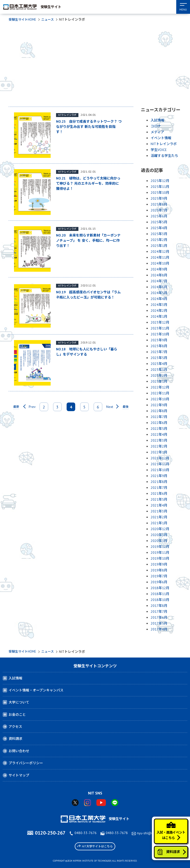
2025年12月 (160, 181)
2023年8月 (159, 346)
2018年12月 (160, 588)
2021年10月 (160, 470)
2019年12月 (160, 547)
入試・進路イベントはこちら (169, 827)
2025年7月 (159, 210)
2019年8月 (159, 570)
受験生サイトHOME (23, 19)
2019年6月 (159, 582)
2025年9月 (159, 198)
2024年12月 (160, 252)
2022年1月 (159, 452)
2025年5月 (159, 222)
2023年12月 (160, 322)
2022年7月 (159, 417)
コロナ (156, 126)
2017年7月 (159, 612)
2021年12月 (160, 458)
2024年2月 (159, 311)
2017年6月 (159, 617)
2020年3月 (159, 535)
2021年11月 (160, 464)
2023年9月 (159, 340)
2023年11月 (160, 328)
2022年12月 (160, 387)
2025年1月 (159, 246)
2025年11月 (160, 187)
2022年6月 (159, 423)
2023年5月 (159, 358)
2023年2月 (159, 375)
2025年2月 (159, 240)
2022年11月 (160, 393)
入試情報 (158, 120)
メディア (157, 132)
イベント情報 (161, 138)
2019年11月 (160, 553)
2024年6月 (159, 287)
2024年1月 (159, 316)
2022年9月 (159, 405)
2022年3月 (159, 440)
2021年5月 (159, 499)
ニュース (50, 19)
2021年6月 (159, 494)
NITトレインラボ (164, 144)
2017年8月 (159, 606)
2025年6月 (159, 216)
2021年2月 (159, 517)
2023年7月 (159, 352)
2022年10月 (160, 399)
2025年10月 (160, 193)
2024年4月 (159, 299)
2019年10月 (160, 558)
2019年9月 (159, 564)
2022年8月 (159, 411)
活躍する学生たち (164, 156)
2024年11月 (160, 257)
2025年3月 (159, 234)
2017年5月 (159, 623)
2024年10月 (160, 263)
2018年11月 (160, 594)
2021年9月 (159, 476)
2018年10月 (160, 600)
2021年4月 (159, 505)
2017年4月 (159, 629)
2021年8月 (159, 482)
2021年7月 (159, 488)
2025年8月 (159, 204)
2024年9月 (159, 269)
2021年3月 (159, 511)
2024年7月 (159, 281)
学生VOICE (159, 150)
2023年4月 (159, 364)
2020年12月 (160, 529)
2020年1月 (159, 541)
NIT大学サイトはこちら (95, 846)
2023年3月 (159, 370)
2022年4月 (159, 434)
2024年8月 (159, 275)
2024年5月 (159, 293)
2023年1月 (159, 381)
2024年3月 (159, 305)
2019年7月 (159, 576)
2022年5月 (159, 429)
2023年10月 (160, 334)
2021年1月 (159, 523)
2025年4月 (159, 228)
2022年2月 (159, 446)
